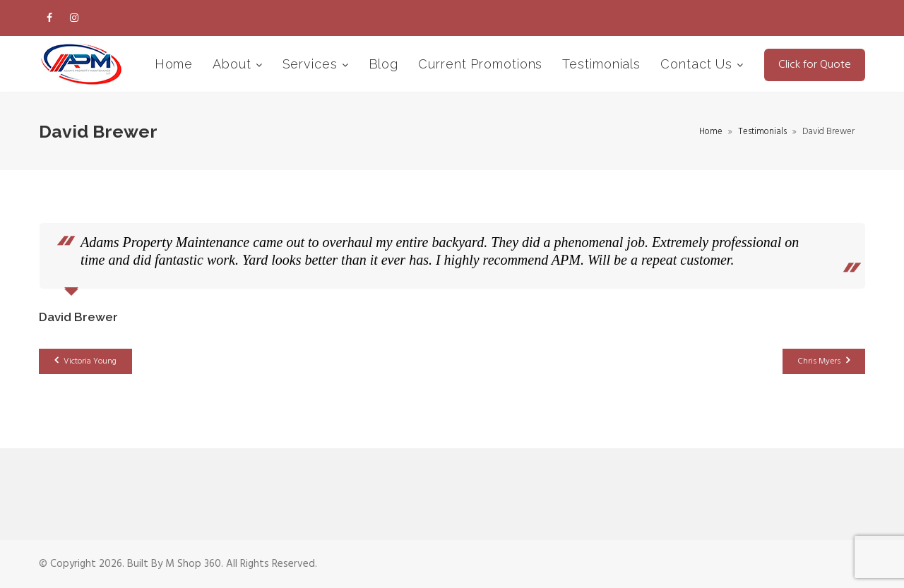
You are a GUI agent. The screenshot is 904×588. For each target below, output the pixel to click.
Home (174, 64)
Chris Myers (824, 361)
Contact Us (698, 64)
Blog (384, 64)
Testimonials (601, 64)
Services (312, 64)
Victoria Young (85, 361)
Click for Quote (815, 65)
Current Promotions (480, 64)
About (234, 64)
